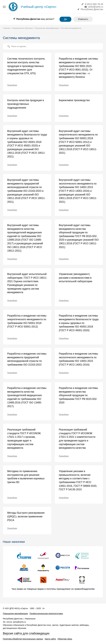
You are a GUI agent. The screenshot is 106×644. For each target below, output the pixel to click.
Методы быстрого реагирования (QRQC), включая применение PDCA (26, 516)
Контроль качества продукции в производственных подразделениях (26, 104)
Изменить (83, 19)
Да (66, 19)
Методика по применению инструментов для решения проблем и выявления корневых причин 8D (26, 477)
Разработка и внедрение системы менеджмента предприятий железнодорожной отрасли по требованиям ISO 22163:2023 (27, 359)
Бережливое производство (74, 100)
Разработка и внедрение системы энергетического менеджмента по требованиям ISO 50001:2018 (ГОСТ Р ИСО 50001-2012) (27, 321)
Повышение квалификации (15, 614)
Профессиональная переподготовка (46, 614)
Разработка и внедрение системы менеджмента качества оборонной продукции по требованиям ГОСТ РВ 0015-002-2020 (78, 395)
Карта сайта (50, 639)
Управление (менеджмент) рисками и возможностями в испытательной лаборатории (76, 278)
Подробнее (12, 85)
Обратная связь (65, 639)
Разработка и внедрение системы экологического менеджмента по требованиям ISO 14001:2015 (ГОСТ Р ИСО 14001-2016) (78, 359)
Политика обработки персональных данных (23, 639)
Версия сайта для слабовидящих (26, 633)
